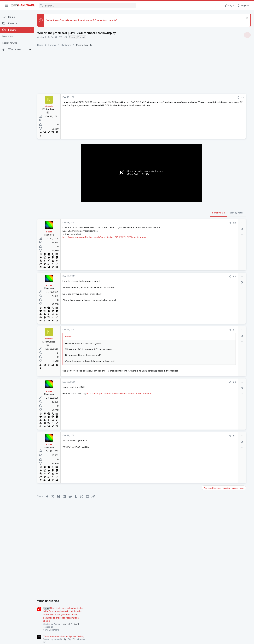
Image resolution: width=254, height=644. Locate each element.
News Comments (216, 221)
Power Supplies (215, 459)
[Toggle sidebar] (247, 35)
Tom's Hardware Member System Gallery (228, 228)
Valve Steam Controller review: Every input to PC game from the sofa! (82, 20)
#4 (187, 330)
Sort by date (172, 213)
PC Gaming (213, 306)
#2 (187, 223)
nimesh (43, 37)
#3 (187, 276)
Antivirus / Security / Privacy (221, 346)
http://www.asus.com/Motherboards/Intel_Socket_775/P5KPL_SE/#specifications (104, 237)
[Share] (191, 97)
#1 (196, 97)
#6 (187, 436)
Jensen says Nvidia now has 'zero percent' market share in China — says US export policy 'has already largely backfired (229, 246)
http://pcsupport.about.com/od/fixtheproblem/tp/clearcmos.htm (119, 393)
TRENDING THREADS (213, 193)
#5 (187, 382)
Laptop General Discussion (221, 415)
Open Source (214, 431)
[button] (6, 6)
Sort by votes (190, 213)
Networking (214, 371)
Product (81, 37)
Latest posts (210, 355)
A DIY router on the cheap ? (227, 438)
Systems (212, 237)
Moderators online (214, 468)
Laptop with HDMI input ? (226, 409)
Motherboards (215, 387)
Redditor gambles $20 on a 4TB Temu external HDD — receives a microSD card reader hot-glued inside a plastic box (229, 316)
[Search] (88, 6)
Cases (72, 37)
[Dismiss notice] (247, 18)
